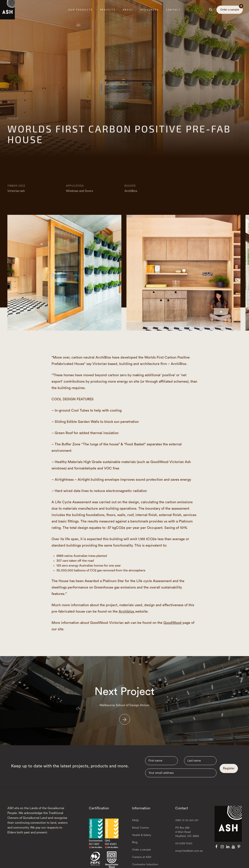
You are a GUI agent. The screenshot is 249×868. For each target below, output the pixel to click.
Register (229, 778)
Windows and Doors (79, 191)
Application (75, 186)
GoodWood (172, 623)
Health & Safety (142, 845)
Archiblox (127, 611)
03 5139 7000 (184, 853)
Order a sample (231, 8)
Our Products (81, 10)
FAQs (135, 830)
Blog (135, 852)
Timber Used (16, 186)
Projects (108, 10)
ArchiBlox (131, 191)
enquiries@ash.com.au (189, 860)
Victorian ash (16, 191)
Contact (173, 10)
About (128, 10)
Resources (150, 10)
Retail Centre (140, 837)
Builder (130, 186)
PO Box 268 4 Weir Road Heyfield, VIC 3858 (187, 842)
